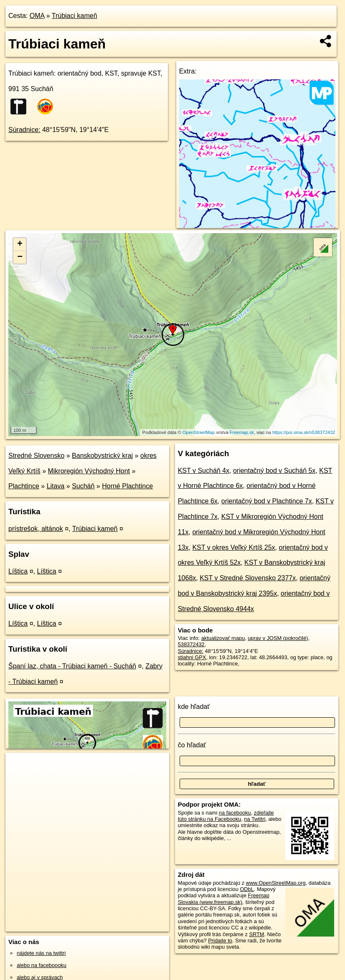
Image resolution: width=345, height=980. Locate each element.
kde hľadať (194, 707)
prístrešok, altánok (36, 529)
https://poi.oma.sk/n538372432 (304, 432)
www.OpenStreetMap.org (276, 883)
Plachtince (24, 486)
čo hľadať (192, 745)
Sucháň (83, 486)
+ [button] (20, 244)
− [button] (20, 257)
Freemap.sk (242, 432)
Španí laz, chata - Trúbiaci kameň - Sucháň (72, 666)
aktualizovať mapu (223, 638)
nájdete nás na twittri (41, 953)
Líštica (18, 571)
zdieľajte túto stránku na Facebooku (226, 816)
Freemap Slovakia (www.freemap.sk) (224, 899)
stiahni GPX (192, 657)
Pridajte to (220, 941)
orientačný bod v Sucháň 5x (274, 471)
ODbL (247, 889)
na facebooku (235, 813)
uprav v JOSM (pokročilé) (278, 638)
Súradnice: (24, 130)
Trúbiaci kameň (75, 16)
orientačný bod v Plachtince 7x (267, 501)
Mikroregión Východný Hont (89, 471)
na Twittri (255, 819)
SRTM (256, 934)
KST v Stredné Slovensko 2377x (248, 578)
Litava (56, 486)
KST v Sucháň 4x (204, 471)
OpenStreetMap (199, 432)
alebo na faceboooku (42, 965)
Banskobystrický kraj (102, 456)
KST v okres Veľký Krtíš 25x (233, 547)
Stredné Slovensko (36, 456)
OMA (37, 16)
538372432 (191, 644)
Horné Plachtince (127, 486)
